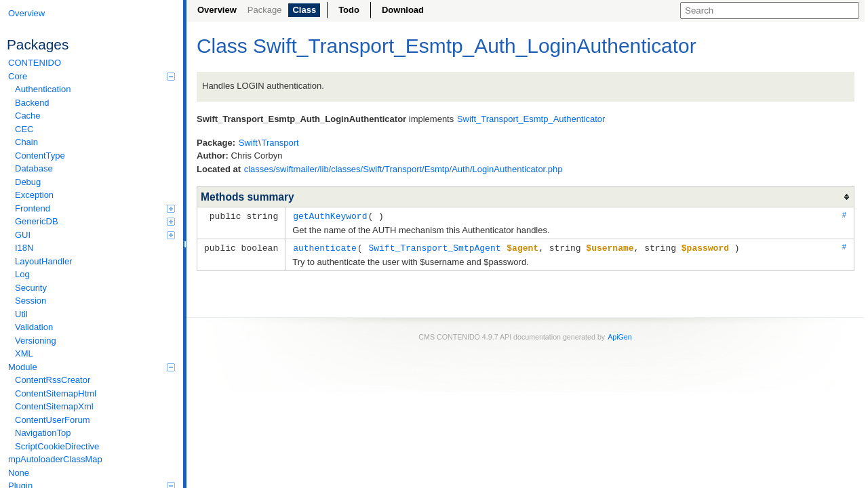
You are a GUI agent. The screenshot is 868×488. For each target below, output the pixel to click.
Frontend (95, 208)
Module (92, 367)
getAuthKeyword (330, 216)
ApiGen (620, 335)
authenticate (325, 247)
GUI (95, 235)
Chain (26, 142)
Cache (28, 116)
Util (21, 314)
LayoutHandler (44, 261)
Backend (32, 103)
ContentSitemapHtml (56, 393)
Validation (34, 327)
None (19, 473)
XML (24, 353)
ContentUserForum (53, 420)
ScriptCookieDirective (57, 446)
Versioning (36, 341)
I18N (24, 248)
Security (31, 288)
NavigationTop (43, 433)
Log (22, 274)
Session (31, 301)
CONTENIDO (35, 63)
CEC (24, 129)
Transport (280, 143)
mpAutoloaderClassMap (55, 459)
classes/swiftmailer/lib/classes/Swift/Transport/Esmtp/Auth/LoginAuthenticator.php (403, 169)
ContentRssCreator (53, 380)
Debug (28, 182)
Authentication (43, 89)
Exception (34, 195)
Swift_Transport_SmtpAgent (434, 247)
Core (92, 76)
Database (34, 168)
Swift (248, 143)
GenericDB (95, 221)
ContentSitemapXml (54, 406)
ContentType (40, 156)
